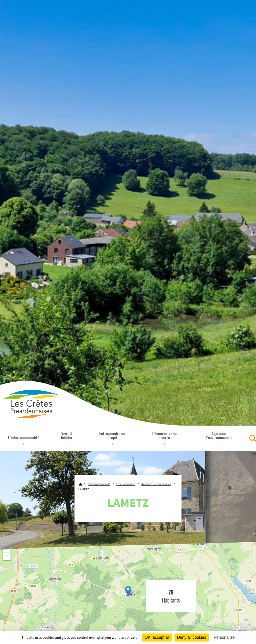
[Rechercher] (253, 438)
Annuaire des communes (156, 484)
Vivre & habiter (67, 439)
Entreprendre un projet (112, 439)
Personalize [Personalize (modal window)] (224, 637)
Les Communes (126, 484)
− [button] (7, 557)
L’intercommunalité (24, 441)
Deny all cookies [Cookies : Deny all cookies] (192, 637)
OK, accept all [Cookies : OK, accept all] (157, 637)
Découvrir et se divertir (164, 439)
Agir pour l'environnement (219, 439)
